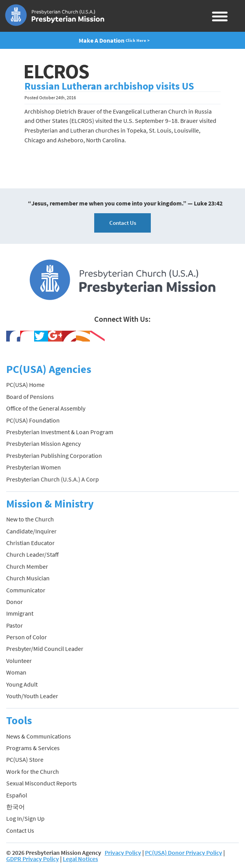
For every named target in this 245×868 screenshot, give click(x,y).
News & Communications (39, 736)
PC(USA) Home (25, 385)
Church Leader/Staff (32, 554)
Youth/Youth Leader (32, 696)
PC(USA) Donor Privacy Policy (184, 852)
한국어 (16, 807)
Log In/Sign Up (25, 818)
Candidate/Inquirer (31, 531)
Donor (15, 602)
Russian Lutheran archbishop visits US (109, 86)
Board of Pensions (30, 397)
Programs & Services (33, 748)
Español (17, 795)
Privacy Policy (123, 852)
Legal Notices (80, 859)
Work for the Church (33, 771)
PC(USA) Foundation (33, 420)
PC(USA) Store (25, 759)
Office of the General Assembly (46, 408)
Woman (16, 672)
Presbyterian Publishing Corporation (54, 456)
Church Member (27, 566)
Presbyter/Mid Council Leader (45, 649)
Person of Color (27, 637)
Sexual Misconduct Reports (41, 783)
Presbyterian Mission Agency (43, 443)
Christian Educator (30, 543)
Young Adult (22, 684)
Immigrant (20, 613)
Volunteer (19, 661)
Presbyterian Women (34, 467)
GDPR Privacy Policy (33, 859)
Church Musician (28, 578)
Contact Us (123, 223)
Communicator (26, 590)
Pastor (15, 625)
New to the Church (30, 519)
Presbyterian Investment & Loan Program (60, 432)
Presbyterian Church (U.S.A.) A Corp (53, 479)
